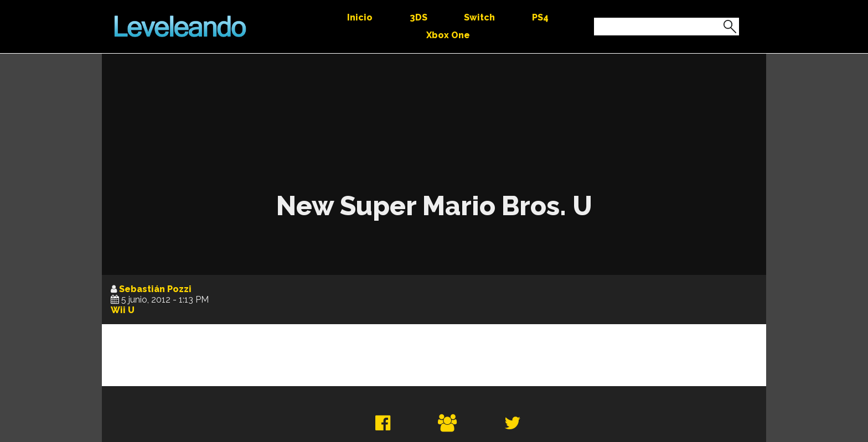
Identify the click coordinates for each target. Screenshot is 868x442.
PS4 (540, 17)
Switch (479, 17)
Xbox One (448, 35)
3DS (418, 17)
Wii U (123, 310)
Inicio (360, 17)
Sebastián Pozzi (155, 289)
